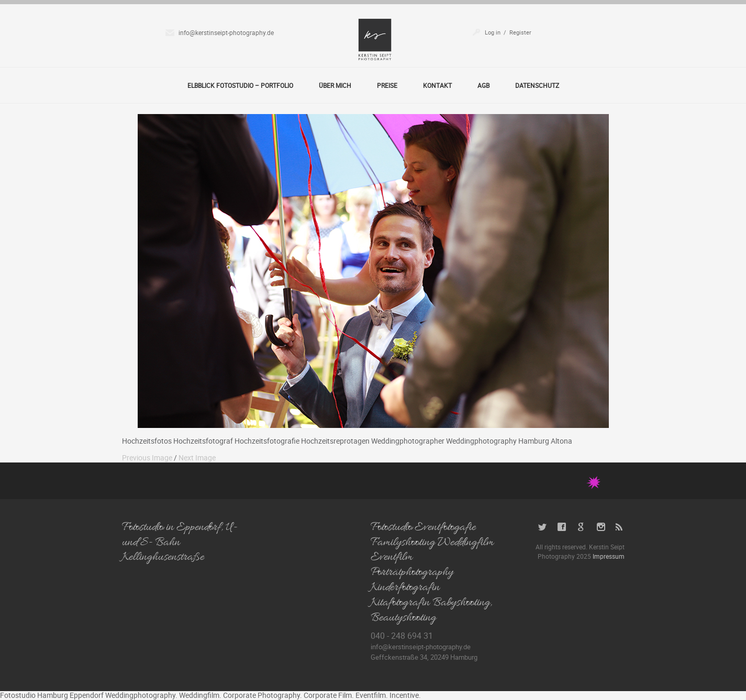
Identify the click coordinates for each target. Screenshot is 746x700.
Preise (387, 85)
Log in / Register (508, 32)
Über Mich (335, 85)
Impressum (609, 556)
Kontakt (437, 85)
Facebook (562, 527)
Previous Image (147, 458)
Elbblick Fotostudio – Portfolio (240, 85)
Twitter (543, 527)
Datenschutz (537, 85)
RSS (620, 527)
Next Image (197, 458)
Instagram (601, 527)
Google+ (581, 527)
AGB (483, 85)
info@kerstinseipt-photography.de (226, 32)
